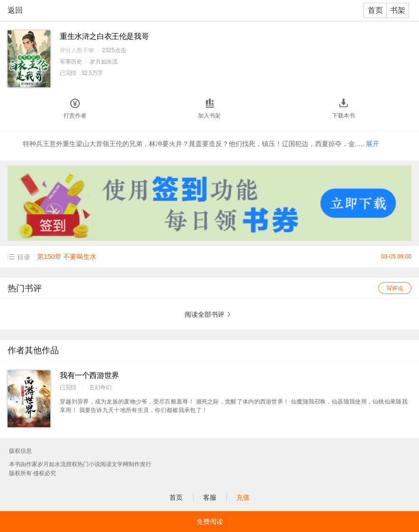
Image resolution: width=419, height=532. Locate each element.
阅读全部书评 (205, 314)
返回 (15, 10)
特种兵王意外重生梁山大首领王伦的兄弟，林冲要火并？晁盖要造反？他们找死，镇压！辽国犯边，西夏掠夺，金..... (201, 144)
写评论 (395, 288)
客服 (210, 497)
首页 (375, 10)
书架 (398, 10)
